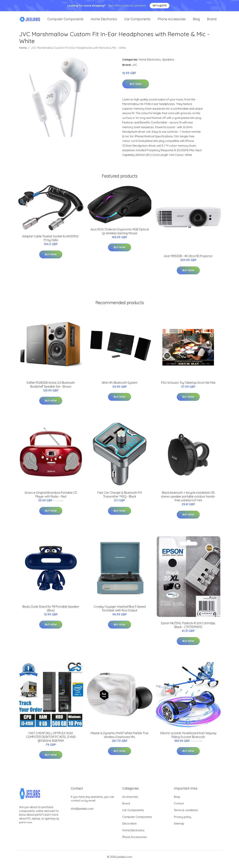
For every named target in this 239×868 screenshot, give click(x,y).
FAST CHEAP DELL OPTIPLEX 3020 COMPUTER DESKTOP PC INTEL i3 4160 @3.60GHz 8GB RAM (51, 742)
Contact (179, 808)
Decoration (129, 828)
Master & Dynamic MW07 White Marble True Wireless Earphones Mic (119, 740)
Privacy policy (183, 822)
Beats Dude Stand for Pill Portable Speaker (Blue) (51, 613)
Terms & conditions (186, 815)
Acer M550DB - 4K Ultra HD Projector (188, 261)
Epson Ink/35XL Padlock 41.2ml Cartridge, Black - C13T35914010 (188, 630)
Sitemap (179, 828)
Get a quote (160, 6)
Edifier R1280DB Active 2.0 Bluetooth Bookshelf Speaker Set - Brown (51, 389)
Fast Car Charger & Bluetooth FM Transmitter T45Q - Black (119, 500)
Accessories (130, 802)
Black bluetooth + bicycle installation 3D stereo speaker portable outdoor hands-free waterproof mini (188, 501)
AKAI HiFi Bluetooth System (120, 388)
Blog (196, 22)
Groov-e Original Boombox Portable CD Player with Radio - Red (51, 500)
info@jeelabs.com (82, 814)
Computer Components (65, 22)
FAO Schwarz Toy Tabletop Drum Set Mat (188, 388)
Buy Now (136, 89)
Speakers (168, 65)
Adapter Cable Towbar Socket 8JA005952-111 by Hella (51, 243)
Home (23, 53)
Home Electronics (104, 22)
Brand (212, 22)
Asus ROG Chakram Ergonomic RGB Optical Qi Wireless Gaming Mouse (120, 236)
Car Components (137, 22)
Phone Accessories (172, 22)
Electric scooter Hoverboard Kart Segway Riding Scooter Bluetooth (188, 740)
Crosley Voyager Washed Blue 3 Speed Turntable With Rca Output (120, 613)
